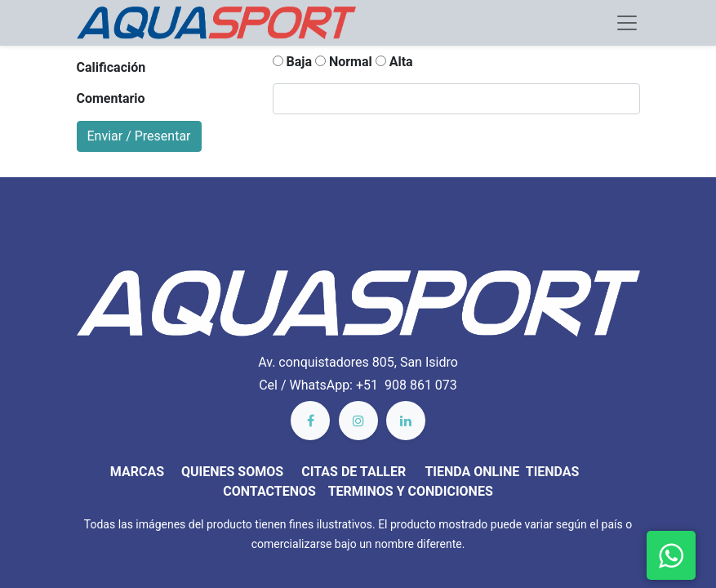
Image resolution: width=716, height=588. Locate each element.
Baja (292, 62)
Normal (344, 62)
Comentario (111, 98)
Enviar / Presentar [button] (139, 136)
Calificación (111, 67)
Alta (394, 62)
